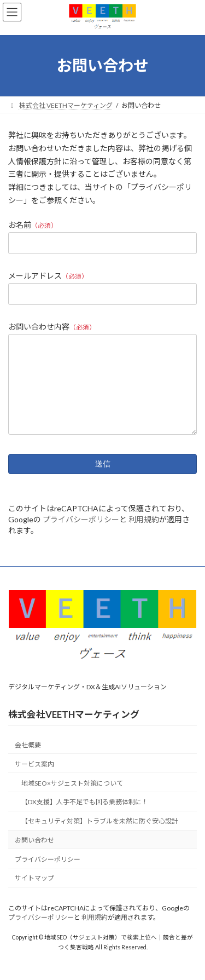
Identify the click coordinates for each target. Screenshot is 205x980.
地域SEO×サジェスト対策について (72, 799)
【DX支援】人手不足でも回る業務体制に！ (85, 818)
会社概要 (28, 761)
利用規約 (144, 536)
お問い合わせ (34, 857)
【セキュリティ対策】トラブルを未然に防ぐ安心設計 (100, 837)
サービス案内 (34, 780)
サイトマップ (34, 894)
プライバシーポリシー (81, 536)
